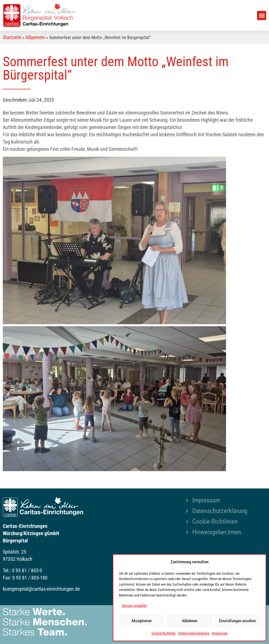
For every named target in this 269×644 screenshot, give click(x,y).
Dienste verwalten (134, 606)
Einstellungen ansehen (237, 621)
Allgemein (35, 37)
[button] (262, 15)
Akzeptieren (141, 621)
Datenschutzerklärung (194, 633)
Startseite (12, 37)
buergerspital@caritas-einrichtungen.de (41, 589)
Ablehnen (190, 621)
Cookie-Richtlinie (164, 633)
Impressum (220, 633)
